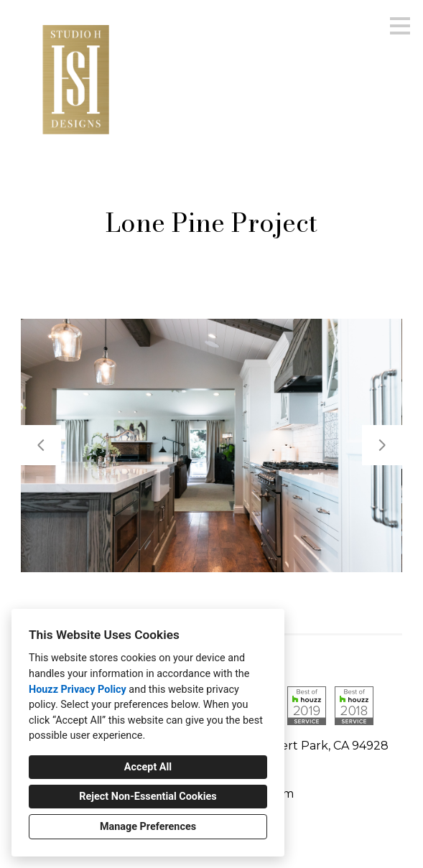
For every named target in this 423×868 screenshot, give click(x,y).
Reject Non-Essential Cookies (148, 797)
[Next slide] (382, 445)
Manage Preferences (148, 827)
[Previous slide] (41, 445)
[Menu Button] (400, 26)
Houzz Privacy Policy (78, 690)
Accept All (148, 767)
